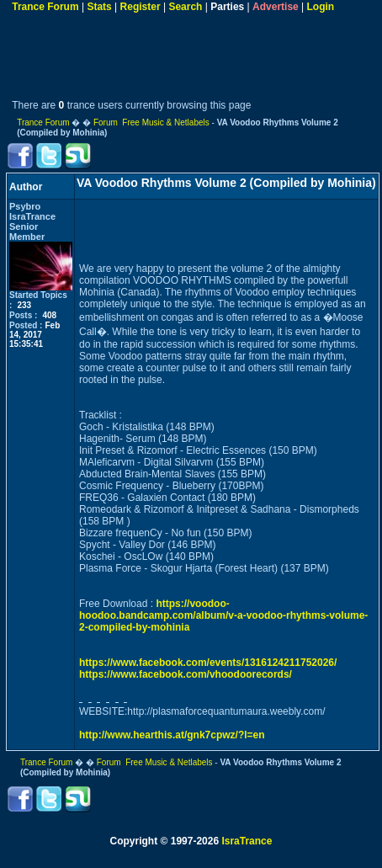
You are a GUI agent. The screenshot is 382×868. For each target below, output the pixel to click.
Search (185, 7)
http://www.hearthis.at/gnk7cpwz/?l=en (172, 735)
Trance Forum (45, 7)
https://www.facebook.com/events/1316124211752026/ (208, 663)
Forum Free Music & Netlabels (151, 122)
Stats (99, 7)
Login (321, 7)
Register (141, 7)
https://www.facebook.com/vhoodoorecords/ (186, 674)
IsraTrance (247, 841)
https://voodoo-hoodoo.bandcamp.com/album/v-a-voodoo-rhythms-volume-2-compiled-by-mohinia (223, 615)
